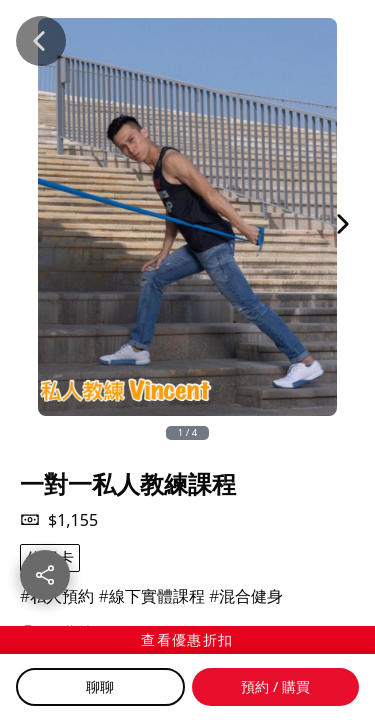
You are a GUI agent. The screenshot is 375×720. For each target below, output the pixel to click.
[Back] (41, 41)
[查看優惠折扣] (187, 640)
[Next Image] (343, 224)
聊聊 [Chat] (100, 686)
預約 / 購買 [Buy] (275, 686)
